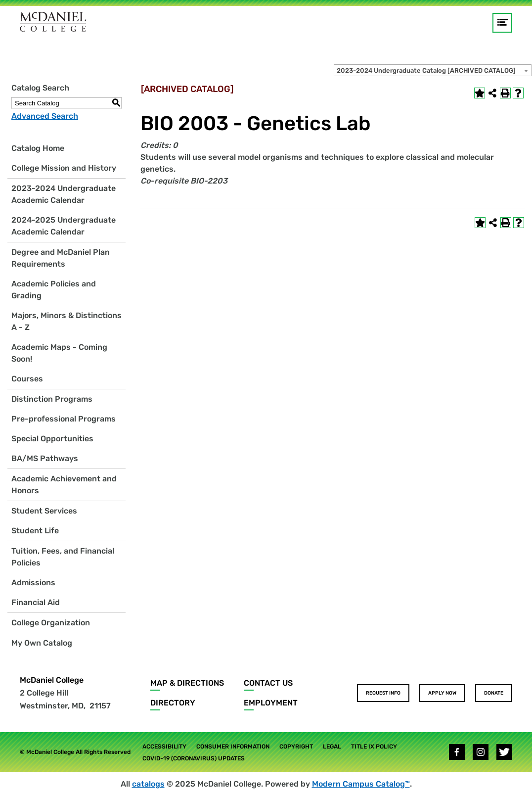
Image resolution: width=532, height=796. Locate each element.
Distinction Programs (52, 399)
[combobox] (433, 70)
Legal (332, 747)
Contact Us (268, 683)
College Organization (51, 623)
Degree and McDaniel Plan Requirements (61, 258)
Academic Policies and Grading (54, 290)
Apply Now (442, 693)
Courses (27, 379)
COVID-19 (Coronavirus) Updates (194, 758)
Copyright (296, 747)
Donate (494, 693)
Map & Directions (187, 683)
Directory (173, 703)
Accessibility (164, 747)
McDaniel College (52, 680)
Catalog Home (38, 148)
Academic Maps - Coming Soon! (59, 353)
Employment (271, 703)
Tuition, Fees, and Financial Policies (63, 557)
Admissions (33, 583)
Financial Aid (36, 602)
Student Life (35, 531)
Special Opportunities (52, 439)
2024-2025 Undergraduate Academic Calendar (64, 226)
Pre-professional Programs (64, 419)
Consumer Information (233, 747)
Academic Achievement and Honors (64, 485)
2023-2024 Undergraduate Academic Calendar (64, 194)
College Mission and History (64, 168)
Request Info (383, 693)
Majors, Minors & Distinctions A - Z (66, 321)
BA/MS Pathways (45, 458)
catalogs (148, 784)
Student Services (44, 511)
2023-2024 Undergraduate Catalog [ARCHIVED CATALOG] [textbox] (426, 70)
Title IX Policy (374, 747)
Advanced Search (45, 116)
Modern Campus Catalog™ (361, 784)
